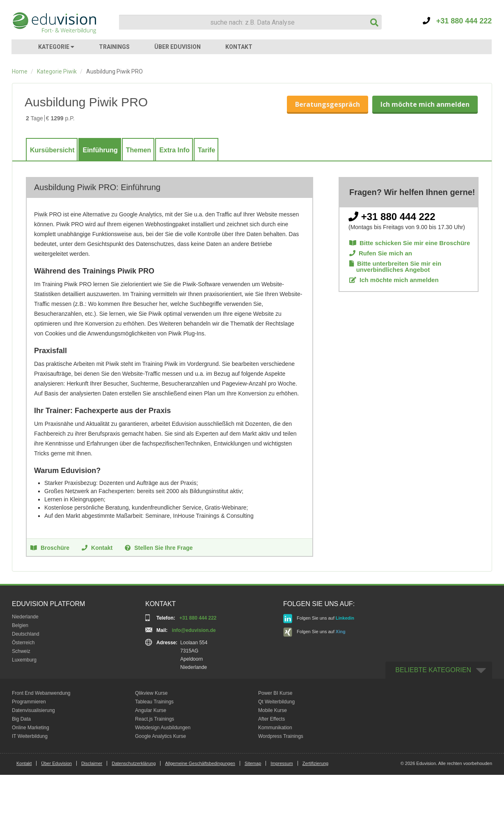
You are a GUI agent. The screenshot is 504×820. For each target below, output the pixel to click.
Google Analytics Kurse (160, 736)
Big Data (21, 719)
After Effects (271, 719)
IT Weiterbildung (30, 736)
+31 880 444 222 (457, 21)
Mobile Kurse (273, 710)
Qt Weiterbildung (276, 702)
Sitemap (253, 763)
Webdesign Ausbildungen (163, 728)
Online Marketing (31, 728)
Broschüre (50, 547)
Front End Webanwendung (41, 693)
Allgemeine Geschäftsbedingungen (200, 763)
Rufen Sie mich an (381, 253)
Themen (139, 150)
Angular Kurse (151, 710)
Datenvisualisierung (33, 710)
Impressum (282, 763)
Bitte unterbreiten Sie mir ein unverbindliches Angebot (395, 266)
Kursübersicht (52, 150)
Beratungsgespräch (328, 104)
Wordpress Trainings (281, 736)
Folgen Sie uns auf (319, 619)
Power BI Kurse (275, 693)
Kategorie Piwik (57, 71)
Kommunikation (275, 728)
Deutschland (26, 634)
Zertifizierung (316, 763)
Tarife (206, 150)
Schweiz (21, 651)
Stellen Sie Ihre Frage (159, 547)
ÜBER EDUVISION (178, 47)
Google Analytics (140, 214)
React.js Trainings (155, 719)
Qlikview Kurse (151, 693)
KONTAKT (239, 47)
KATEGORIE (56, 47)
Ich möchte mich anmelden (425, 104)
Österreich (23, 643)
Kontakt (97, 547)
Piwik (41, 214)
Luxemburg (24, 660)
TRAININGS (114, 47)
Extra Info (174, 150)
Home (20, 71)
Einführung (100, 150)
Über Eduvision (56, 763)
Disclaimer (92, 763)
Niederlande (25, 617)
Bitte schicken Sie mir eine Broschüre (410, 243)
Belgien (20, 625)
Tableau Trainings (154, 702)
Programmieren (29, 702)
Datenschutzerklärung (134, 763)
